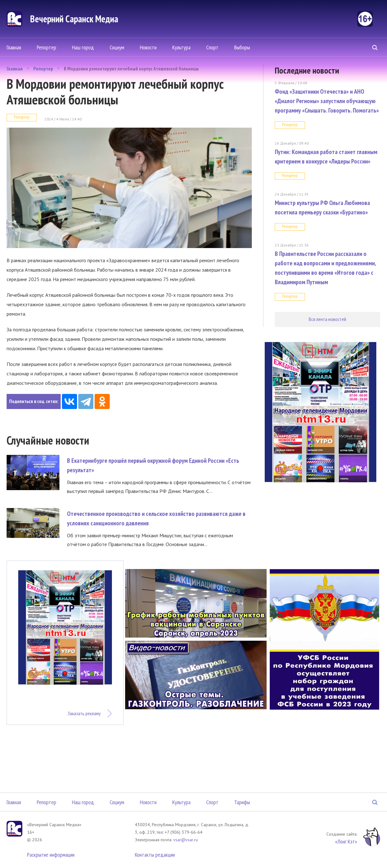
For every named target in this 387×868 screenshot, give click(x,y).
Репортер (47, 47)
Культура (181, 47)
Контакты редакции (155, 855)
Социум (117, 47)
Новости (148, 47)
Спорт (212, 47)
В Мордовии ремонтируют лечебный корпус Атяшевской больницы (131, 69)
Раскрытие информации (51, 855)
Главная (14, 47)
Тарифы (242, 802)
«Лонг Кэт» (346, 841)
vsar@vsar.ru (185, 840)
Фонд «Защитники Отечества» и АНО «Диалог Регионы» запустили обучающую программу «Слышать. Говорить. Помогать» (327, 101)
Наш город (83, 47)
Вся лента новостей (327, 319)
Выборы (242, 47)
